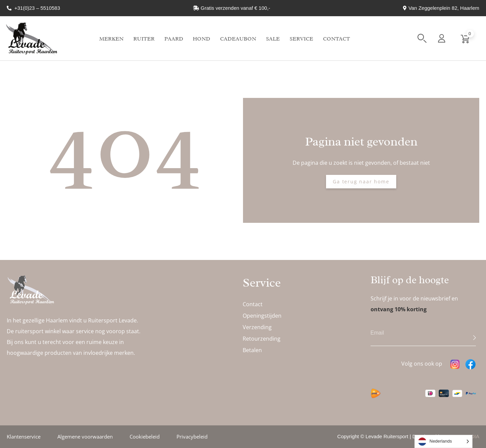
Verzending (257, 327)
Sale (273, 39)
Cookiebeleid (145, 437)
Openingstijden (262, 316)
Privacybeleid (192, 437)
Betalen (252, 350)
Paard (174, 39)
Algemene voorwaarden (85, 437)
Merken (111, 39)
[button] (422, 38)
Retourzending (262, 339)
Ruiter (144, 39)
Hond (201, 39)
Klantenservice (24, 437)
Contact (336, 39)
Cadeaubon (238, 39)
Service (301, 39)
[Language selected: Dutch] (444, 441)
